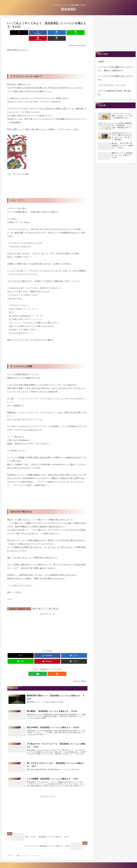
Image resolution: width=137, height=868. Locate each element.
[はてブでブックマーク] (41, 33)
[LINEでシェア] (54, 33)
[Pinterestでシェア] (68, 33)
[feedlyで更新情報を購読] (45, 668)
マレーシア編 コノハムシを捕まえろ (19, 603)
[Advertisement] (24, 58)
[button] (81, 33)
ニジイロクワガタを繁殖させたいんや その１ (116, 78)
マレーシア (43, 603)
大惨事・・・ (104, 62)
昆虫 (56, 603)
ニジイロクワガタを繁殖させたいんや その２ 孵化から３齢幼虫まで (116, 69)
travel (35, 603)
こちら (22, 44)
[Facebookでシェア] (27, 33)
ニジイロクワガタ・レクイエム (111, 85)
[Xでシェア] (14, 33)
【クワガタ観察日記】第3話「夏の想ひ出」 (115, 93)
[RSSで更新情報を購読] (50, 668)
